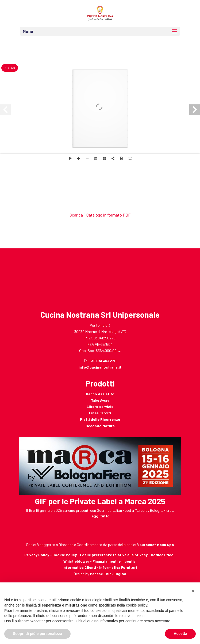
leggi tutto (100, 516)
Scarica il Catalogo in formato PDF (100, 215)
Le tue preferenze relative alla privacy (114, 555)
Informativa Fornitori (118, 567)
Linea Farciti (100, 413)
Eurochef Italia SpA (157, 545)
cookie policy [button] (136, 605)
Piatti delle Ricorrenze (100, 419)
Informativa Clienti (79, 567)
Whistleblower (76, 561)
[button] (193, 591)
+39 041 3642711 (103, 361)
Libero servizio (100, 406)
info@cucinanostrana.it (100, 367)
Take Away (100, 400)
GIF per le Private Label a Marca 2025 (100, 501)
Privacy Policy (37, 555)
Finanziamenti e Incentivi (115, 561)
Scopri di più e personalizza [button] (37, 634)
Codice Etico (162, 555)
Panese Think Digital (108, 574)
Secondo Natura (100, 426)
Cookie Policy (65, 555)
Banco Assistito (100, 394)
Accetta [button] (180, 634)
